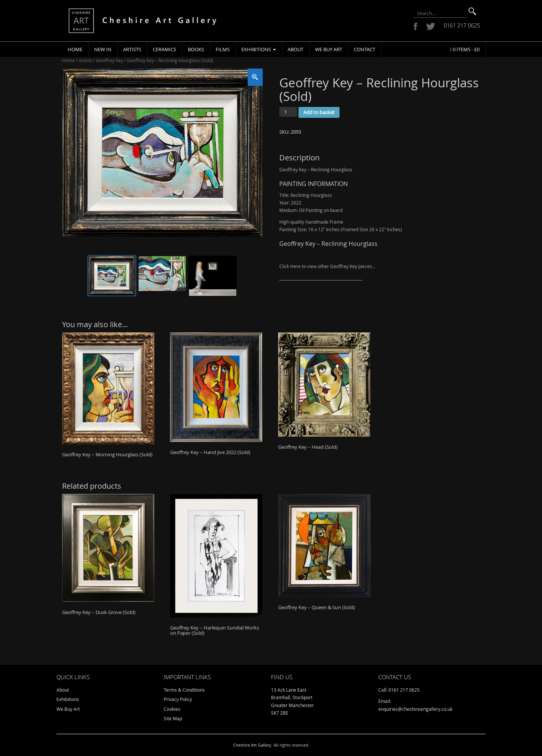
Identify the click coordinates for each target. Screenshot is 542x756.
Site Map (173, 718)
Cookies (172, 709)
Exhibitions (259, 49)
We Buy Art (329, 49)
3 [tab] (174, 247)
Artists (132, 49)
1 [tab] (151, 247)
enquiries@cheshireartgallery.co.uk (415, 709)
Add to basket (319, 112)
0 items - (465, 49)
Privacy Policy (178, 699)
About (295, 49)
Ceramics (164, 49)
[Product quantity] (288, 112)
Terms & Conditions (184, 690)
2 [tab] (162, 247)
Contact (365, 49)
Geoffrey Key (110, 60)
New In (103, 49)
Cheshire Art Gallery (252, 745)
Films (223, 49)
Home (75, 49)
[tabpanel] (162, 153)
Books (196, 49)
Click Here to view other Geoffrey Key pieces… (327, 266)
